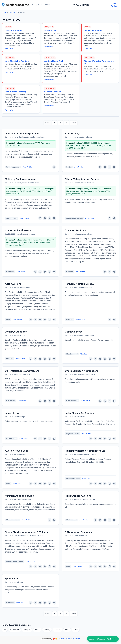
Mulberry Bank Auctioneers (21, 179)
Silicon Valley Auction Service (82, 179)
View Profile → (10, 49)
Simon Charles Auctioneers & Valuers (26, 532)
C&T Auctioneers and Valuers (22, 371)
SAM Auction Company (16, 92)
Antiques (27, 630)
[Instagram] (110, 167)
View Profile (27, 167)
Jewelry (47, 630)
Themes (12, 12)
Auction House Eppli (54, 61)
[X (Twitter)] (40, 272)
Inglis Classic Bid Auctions (17, 61)
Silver (67, 630)
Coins (76, 630)
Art (5, 630)
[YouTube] (54, 272)
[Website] (54, 167)
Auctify (62, 639)
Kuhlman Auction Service (19, 496)
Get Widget (114, 5)
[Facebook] (105, 167)
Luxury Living (13, 413)
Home (4, 12)
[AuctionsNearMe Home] (15, 5)
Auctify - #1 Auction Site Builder (103, 639)
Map (40, 5)
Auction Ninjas (73, 133)
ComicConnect (73, 332)
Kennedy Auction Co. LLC (80, 284)
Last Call (48, 5)
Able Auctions (51, 30)
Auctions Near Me (73, 639)
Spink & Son (12, 579)
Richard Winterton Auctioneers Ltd (85, 451)
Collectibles (15, 630)
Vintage (57, 630)
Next (74, 123)
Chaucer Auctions (13, 30)
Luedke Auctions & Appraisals (22, 133)
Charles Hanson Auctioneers (81, 371)
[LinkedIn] (114, 167)
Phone (37, 630)
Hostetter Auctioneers (18, 230)
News (33, 5)
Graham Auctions (53, 92)
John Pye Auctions (93, 30)
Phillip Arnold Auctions (78, 496)
